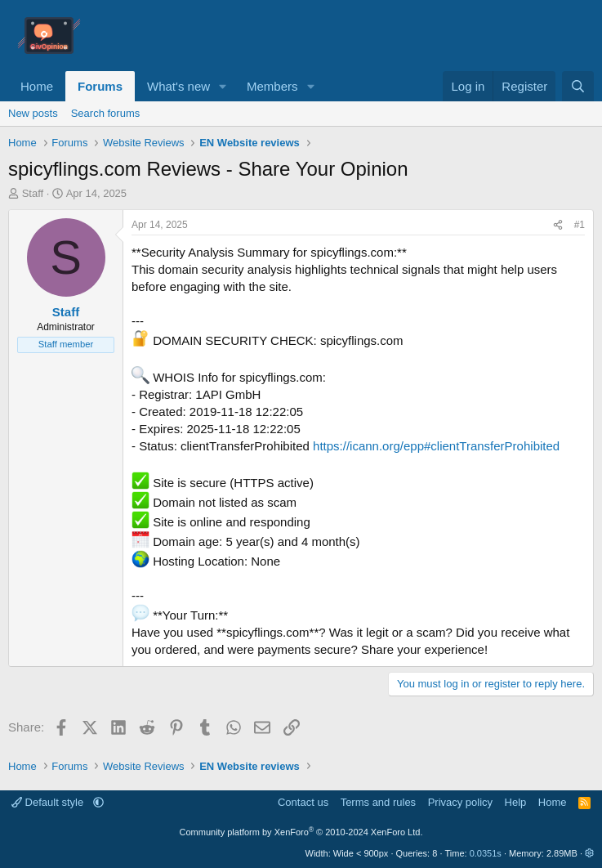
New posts (33, 113)
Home (37, 86)
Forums (100, 86)
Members (272, 86)
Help (516, 802)
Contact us (303, 802)
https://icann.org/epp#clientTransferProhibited (436, 446)
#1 (580, 225)
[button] (223, 86)
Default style (49, 802)
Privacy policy (460, 802)
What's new (178, 86)
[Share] (558, 225)
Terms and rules (378, 802)
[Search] (578, 86)
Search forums (106, 113)
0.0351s (486, 853)
